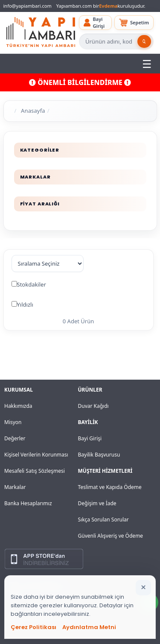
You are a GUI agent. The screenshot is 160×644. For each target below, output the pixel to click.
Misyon (13, 422)
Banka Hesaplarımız (28, 503)
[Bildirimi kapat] (143, 588)
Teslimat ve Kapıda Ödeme (110, 487)
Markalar (15, 487)
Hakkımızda (18, 406)
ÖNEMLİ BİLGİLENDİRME (80, 82)
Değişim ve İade (97, 503)
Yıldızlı (25, 304)
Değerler (15, 438)
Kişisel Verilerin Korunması (36, 455)
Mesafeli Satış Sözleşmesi (35, 471)
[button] (95, 23)
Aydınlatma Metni (89, 627)
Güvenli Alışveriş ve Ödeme (111, 536)
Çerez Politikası (33, 627)
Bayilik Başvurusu (99, 455)
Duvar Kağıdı (93, 406)
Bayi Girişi (90, 438)
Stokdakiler (32, 284)
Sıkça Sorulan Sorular (103, 520)
